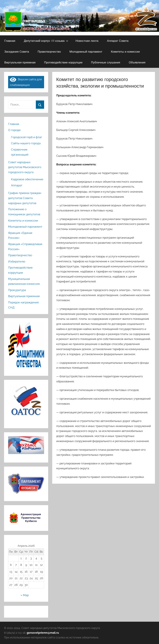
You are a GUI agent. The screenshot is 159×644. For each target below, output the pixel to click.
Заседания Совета (17, 51)
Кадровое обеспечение (27, 179)
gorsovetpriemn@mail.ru (43, 633)
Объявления (137, 62)
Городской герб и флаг (27, 137)
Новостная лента (87, 41)
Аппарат (17, 185)
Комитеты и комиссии (125, 51)
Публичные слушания (106, 62)
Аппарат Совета (118, 41)
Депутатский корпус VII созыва (46, 41)
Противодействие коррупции (63, 62)
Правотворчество (49, 51)
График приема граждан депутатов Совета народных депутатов (25, 198)
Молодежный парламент (86, 51)
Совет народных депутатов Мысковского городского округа (25, 167)
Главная (10, 41)
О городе (14, 130)
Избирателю (17, 261)
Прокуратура (17, 290)
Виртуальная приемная (20, 62)
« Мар (25, 595)
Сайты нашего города (26, 143)
